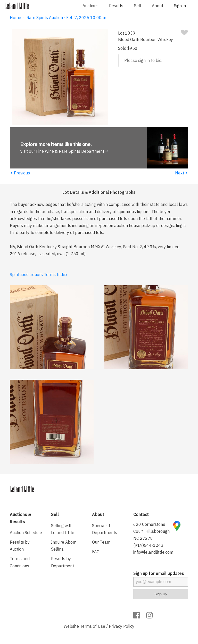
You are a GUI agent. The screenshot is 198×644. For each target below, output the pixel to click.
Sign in (180, 6)
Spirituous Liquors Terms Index (39, 275)
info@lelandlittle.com (153, 552)
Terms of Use (93, 626)
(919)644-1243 (148, 545)
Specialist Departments (105, 529)
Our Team (101, 542)
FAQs (97, 552)
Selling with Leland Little (63, 529)
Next (182, 173)
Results (116, 6)
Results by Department (63, 562)
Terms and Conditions (20, 562)
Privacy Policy (122, 626)
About (158, 6)
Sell (138, 6)
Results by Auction (20, 546)
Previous (20, 173)
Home (15, 18)
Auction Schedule (26, 533)
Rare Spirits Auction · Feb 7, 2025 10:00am (67, 18)
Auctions (90, 6)
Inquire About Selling (64, 546)
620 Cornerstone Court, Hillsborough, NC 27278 (152, 531)
